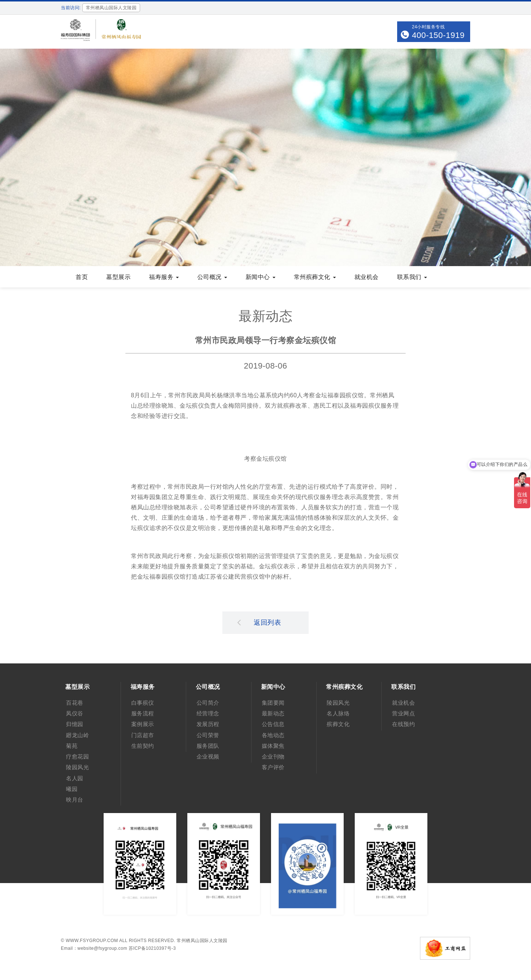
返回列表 (259, 622)
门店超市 (143, 735)
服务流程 (143, 713)
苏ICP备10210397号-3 (152, 948)
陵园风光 (77, 767)
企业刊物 (273, 756)
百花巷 (75, 703)
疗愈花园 (77, 756)
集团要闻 (273, 703)
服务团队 (208, 746)
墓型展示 (118, 277)
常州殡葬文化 (315, 277)
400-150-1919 (438, 35)
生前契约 (143, 746)
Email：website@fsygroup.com (94, 948)
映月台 (75, 800)
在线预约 (403, 724)
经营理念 (208, 713)
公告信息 (273, 724)
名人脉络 (338, 713)
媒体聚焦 (273, 746)
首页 (82, 277)
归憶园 (75, 724)
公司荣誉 (208, 735)
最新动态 (273, 713)
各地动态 (273, 735)
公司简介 (208, 703)
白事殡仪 (143, 703)
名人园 (75, 778)
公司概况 (212, 277)
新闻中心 (261, 277)
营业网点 (403, 713)
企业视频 (208, 756)
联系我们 (412, 277)
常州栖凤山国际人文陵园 (202, 941)
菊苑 (72, 746)
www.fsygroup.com (92, 941)
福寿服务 (164, 277)
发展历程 (208, 724)
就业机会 (367, 277)
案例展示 (143, 724)
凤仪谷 (75, 713)
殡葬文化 (338, 724)
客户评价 (273, 767)
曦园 (72, 789)
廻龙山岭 (77, 735)
